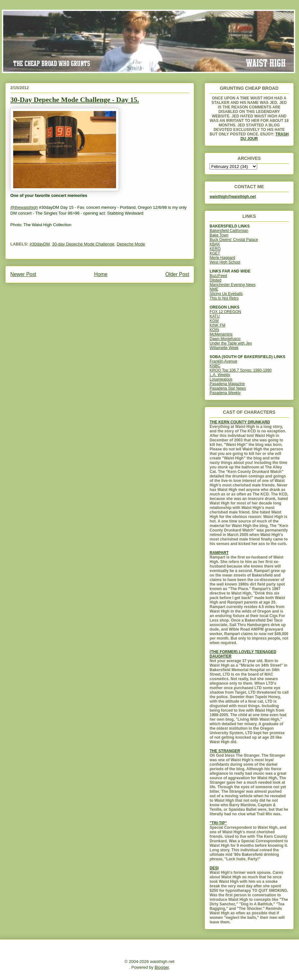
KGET (215, 253)
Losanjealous (221, 379)
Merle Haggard (222, 258)
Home (101, 274)
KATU (215, 316)
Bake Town (219, 235)
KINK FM (217, 325)
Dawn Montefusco (225, 339)
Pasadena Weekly (225, 393)
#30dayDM (40, 244)
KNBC (215, 366)
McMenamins (221, 334)
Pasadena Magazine (227, 384)
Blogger (162, 967)
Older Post (177, 274)
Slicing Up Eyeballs (226, 294)
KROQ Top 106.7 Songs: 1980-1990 (241, 370)
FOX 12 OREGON (225, 312)
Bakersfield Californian (229, 231)
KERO (215, 249)
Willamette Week (224, 348)
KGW (214, 321)
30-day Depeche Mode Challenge (83, 244)
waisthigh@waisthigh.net (233, 197)
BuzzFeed (218, 276)
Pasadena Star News (228, 388)
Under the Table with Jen (231, 343)
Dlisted (216, 280)
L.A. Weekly (220, 375)
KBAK (215, 244)
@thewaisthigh (24, 207)
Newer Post (23, 274)
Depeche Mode (131, 244)
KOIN (214, 330)
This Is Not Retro (224, 298)
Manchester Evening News (233, 285)
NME (214, 289)
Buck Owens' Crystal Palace (234, 240)
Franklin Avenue (223, 361)
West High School (225, 262)
